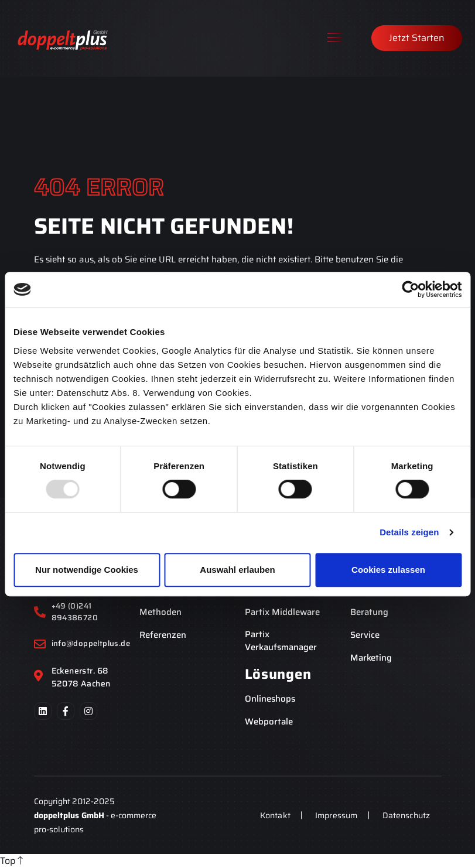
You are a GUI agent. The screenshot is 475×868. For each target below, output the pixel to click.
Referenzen (163, 635)
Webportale (269, 722)
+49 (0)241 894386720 (75, 612)
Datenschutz (406, 815)
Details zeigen (409, 532)
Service (365, 635)
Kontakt (273, 815)
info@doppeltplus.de (90, 644)
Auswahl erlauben (237, 570)
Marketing (371, 658)
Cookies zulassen (388, 570)
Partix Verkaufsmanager (281, 641)
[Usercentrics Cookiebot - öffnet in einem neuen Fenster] (410, 289)
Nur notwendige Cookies (87, 570)
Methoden (160, 612)
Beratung (369, 612)
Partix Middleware (282, 612)
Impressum (335, 815)
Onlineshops (270, 699)
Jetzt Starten (417, 38)
